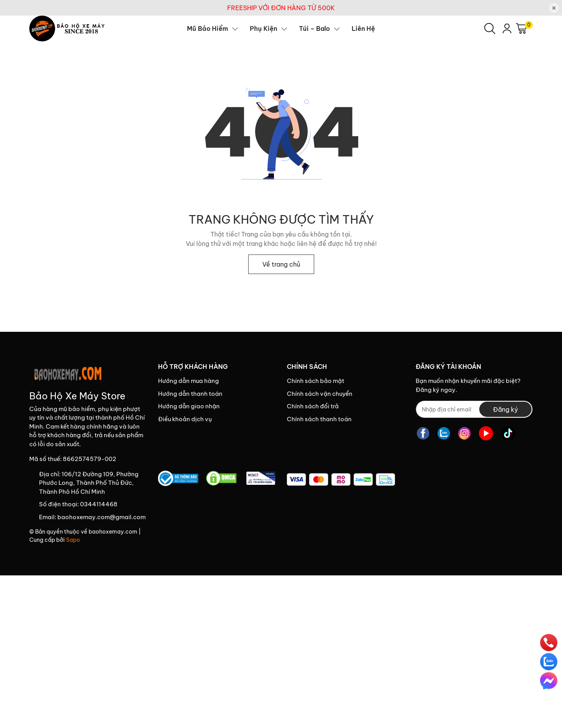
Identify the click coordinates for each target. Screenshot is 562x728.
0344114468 (99, 504)
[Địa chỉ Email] (474, 409)
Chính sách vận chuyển (320, 394)
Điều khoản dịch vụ (185, 419)
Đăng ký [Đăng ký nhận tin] (505, 409)
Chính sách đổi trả (313, 406)
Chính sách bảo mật (316, 381)
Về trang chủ (281, 264)
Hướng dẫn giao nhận (189, 406)
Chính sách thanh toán (319, 419)
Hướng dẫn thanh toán (190, 394)
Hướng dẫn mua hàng (189, 381)
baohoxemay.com (113, 532)
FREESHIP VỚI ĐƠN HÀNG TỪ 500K (281, 8)
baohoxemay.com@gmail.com (101, 517)
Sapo (73, 540)
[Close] (554, 8)
